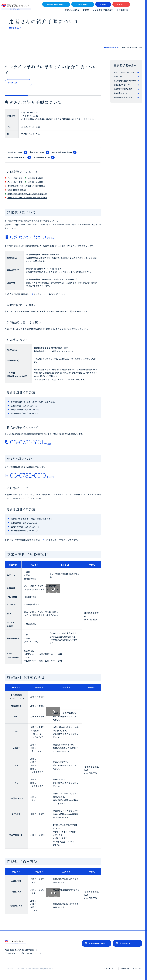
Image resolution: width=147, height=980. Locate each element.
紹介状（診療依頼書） (17, 179)
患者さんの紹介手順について (124, 73)
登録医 (100, 11)
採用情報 (118, 5)
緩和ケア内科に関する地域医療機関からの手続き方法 (32, 198)
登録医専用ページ (97, 5)
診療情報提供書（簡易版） (20, 191)
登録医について (119, 77)
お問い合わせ (125, 970)
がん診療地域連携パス (117, 11)
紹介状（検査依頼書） (17, 183)
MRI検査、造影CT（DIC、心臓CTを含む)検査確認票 (31, 187)
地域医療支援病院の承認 (123, 89)
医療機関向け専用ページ (71, 5)
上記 (31, 295)
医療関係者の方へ (113, 48)
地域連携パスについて (122, 85)
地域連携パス (137, 11)
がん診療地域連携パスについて (125, 81)
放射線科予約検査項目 (17, 158)
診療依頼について (15, 153)
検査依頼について (37, 153)
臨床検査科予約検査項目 (62, 153)
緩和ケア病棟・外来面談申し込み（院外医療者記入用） (32, 195)
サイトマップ (138, 970)
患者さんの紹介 (87, 11)
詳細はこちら (14, 84)
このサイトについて (110, 970)
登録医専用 (125, 944)
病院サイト (136, 5)
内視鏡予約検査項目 (42, 158)
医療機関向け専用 (97, 944)
